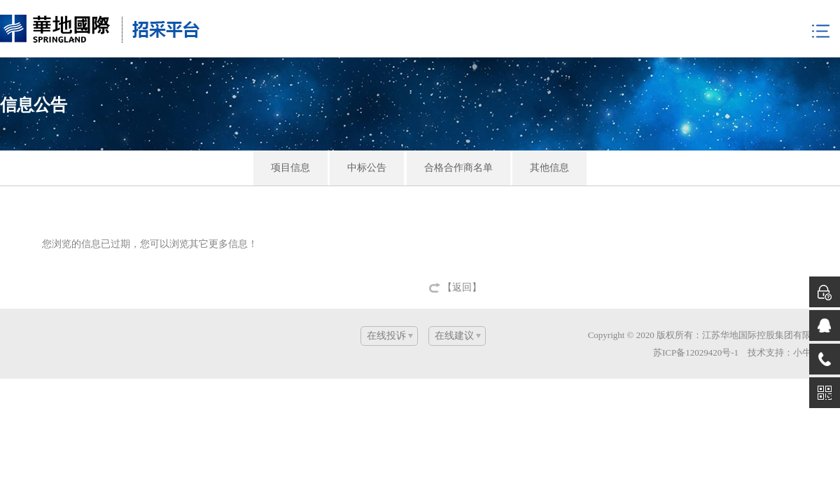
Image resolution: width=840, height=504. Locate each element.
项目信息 (290, 168)
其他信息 (549, 168)
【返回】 (462, 287)
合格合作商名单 (458, 168)
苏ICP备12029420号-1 (696, 352)
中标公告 (367, 168)
